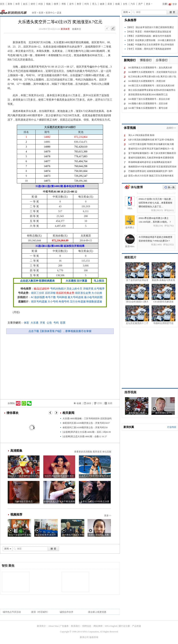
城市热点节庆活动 (12, 612)
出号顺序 (99, 289)
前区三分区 (38, 293)
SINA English (111, 626)
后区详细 (50, 293)
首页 (2, 4)
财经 (33, 4)
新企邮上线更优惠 (97, 612)
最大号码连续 (76, 297)
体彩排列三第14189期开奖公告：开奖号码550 (85, 428)
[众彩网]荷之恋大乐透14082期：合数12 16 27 (85, 437)
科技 (41, 4)
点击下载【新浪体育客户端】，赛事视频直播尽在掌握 (60, 331)
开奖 (43, 323)
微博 (56, 4)
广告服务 (64, 626)
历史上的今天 (74, 289)
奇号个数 (51, 297)
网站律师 (98, 626)
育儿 (94, 4)
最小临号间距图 (93, 297)
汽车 (133, 4)
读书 (71, 4)
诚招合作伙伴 (67, 612)
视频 (48, 4)
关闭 (110, 403)
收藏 (117, 4)
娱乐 (25, 4)
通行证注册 (124, 626)
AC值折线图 (38, 297)
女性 (125, 4)
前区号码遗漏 (39, 302)
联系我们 (76, 626)
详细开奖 (88, 289)
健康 (102, 4)
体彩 (26, 323)
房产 (141, 4)
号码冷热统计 (58, 289)
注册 (165, 4)
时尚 (87, 4)
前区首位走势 (83, 293)
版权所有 (94, 637)
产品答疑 (137, 626)
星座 (110, 4)
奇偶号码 (64, 302)
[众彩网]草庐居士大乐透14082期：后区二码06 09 (87, 432)
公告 (49, 323)
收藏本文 (77, 29)
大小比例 (97, 293)
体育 (18, 4)
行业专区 (172, 427)
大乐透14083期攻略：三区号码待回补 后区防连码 (87, 419)
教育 (79, 4)
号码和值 (62, 297)
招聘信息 (87, 626)
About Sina (53, 626)
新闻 (10, 4)
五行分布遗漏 (78, 302)
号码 (56, 323)
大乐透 (34, 323)
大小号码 (53, 302)
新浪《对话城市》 (40, 612)
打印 (100, 403)
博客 (64, 4)
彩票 (41, 13)
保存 (89, 403)
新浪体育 (65, 29)
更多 (148, 4)
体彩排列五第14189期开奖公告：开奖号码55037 (86, 423)
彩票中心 (50, 13)
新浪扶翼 (129, 427)
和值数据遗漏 (94, 302)
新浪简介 (41, 626)
